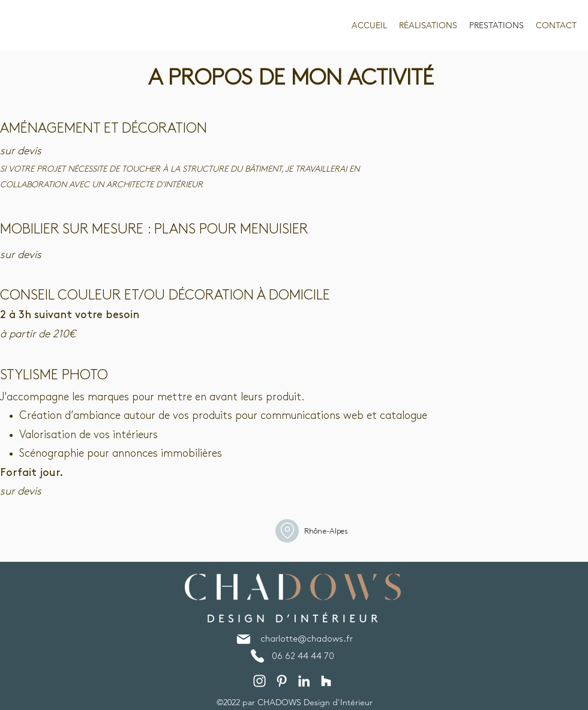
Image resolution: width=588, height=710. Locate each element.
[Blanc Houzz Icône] (326, 681)
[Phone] (257, 656)
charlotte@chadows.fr (307, 639)
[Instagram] (259, 681)
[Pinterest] (282, 681)
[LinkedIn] (304, 681)
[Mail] (243, 639)
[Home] (287, 531)
